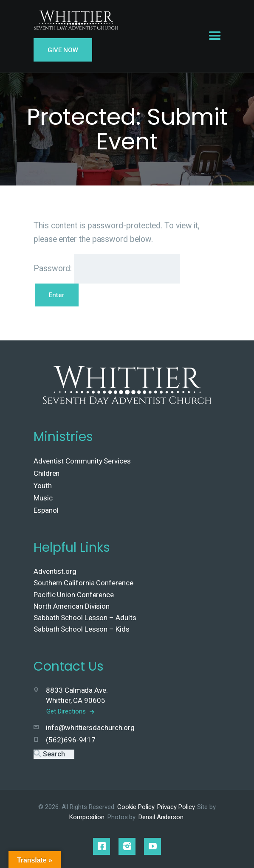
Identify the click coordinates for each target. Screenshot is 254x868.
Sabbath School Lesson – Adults (85, 618)
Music (43, 498)
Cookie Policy (136, 807)
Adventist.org (55, 571)
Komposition (87, 817)
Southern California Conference (83, 583)
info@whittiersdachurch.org (90, 728)
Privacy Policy (176, 807)
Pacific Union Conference (74, 595)
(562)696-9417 (71, 740)
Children (47, 473)
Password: (107, 269)
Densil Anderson (161, 817)
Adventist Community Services (82, 461)
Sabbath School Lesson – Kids (82, 629)
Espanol (46, 510)
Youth (43, 486)
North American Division (72, 606)
